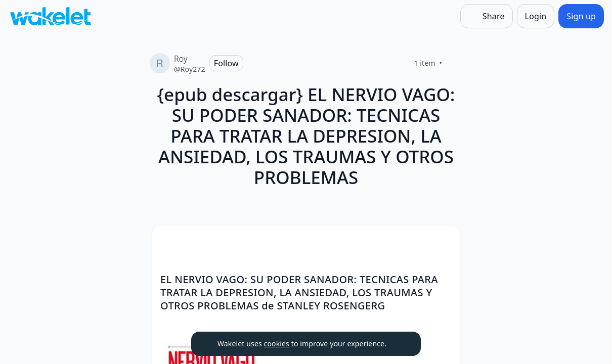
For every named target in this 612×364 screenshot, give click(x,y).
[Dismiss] (401, 344)
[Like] (454, 63)
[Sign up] (581, 16)
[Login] (536, 16)
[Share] (487, 16)
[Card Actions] (444, 242)
